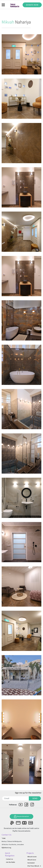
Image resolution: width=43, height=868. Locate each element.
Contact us (9, 859)
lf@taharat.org (6, 848)
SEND (35, 798)
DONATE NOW (32, 5)
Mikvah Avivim (32, 857)
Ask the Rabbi (10, 862)
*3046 (3, 838)
